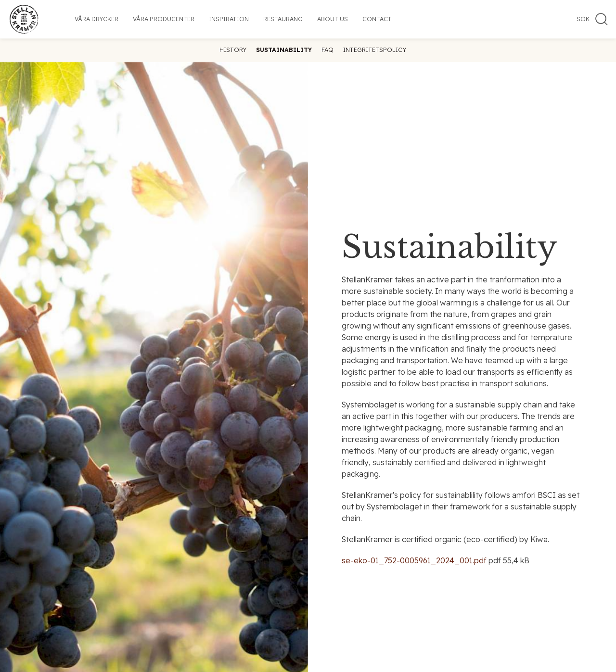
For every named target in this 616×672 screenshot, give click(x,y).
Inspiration (229, 19)
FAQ (327, 50)
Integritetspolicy (375, 50)
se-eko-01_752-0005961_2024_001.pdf (414, 560)
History (233, 50)
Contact (377, 19)
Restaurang (283, 19)
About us (333, 19)
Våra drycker (96, 19)
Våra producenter (164, 19)
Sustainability (284, 50)
